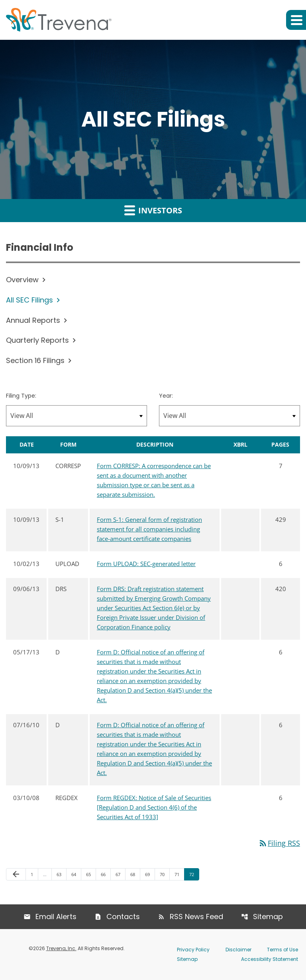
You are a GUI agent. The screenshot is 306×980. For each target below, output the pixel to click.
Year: (166, 396)
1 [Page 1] (34, 874)
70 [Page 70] (164, 874)
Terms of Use (282, 950)
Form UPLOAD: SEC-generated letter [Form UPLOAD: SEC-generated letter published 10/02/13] (146, 564)
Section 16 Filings (35, 360)
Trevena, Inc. (61, 948)
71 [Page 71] (179, 874)
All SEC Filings (29, 300)
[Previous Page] (16, 875)
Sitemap (268, 917)
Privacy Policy (193, 950)
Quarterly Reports (37, 340)
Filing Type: (21, 396)
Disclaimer (238, 950)
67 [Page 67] (120, 874)
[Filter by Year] (229, 416)
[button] (296, 20)
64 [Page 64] (76, 874)
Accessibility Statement (270, 959)
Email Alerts (56, 917)
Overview (22, 280)
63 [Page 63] (61, 874)
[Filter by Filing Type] (76, 416)
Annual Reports (33, 320)
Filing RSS (279, 843)
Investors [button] (153, 210)
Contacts (123, 917)
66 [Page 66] (105, 874)
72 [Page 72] (194, 874)
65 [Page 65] (91, 874)
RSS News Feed (196, 917)
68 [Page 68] (135, 874)
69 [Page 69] (150, 874)
